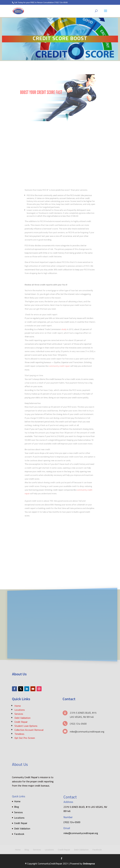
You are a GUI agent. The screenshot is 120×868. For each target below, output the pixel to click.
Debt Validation (22, 718)
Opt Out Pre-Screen (25, 738)
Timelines (19, 734)
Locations (20, 710)
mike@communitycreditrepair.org (81, 833)
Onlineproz (89, 864)
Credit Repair (21, 722)
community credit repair (60, 363)
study (63, 334)
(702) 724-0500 (61, 2)
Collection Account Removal (29, 730)
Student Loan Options (26, 726)
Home (18, 706)
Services (19, 714)
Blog (17, 807)
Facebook (19, 834)
